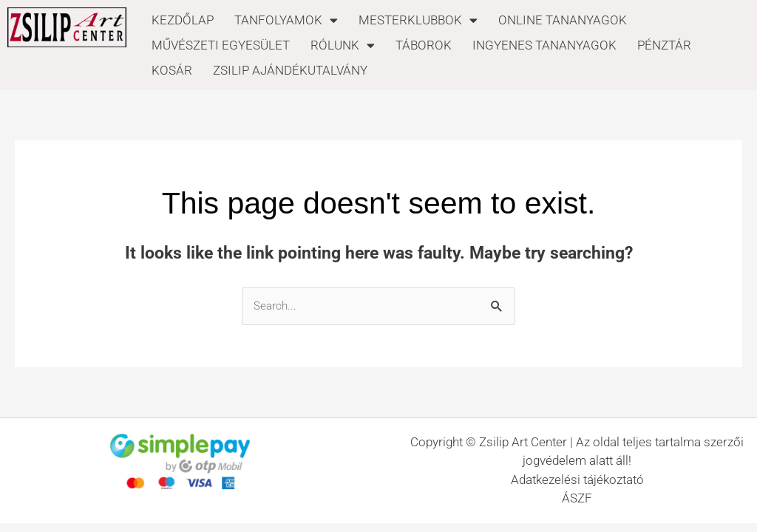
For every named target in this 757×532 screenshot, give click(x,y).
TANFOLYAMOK (286, 20)
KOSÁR (172, 70)
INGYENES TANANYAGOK (544, 45)
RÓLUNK (343, 45)
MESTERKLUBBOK (418, 20)
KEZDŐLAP (183, 20)
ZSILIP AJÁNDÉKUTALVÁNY (290, 70)
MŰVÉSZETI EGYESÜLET (221, 45)
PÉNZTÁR (664, 45)
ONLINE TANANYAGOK (563, 20)
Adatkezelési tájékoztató (577, 480)
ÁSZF (577, 498)
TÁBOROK (424, 45)
